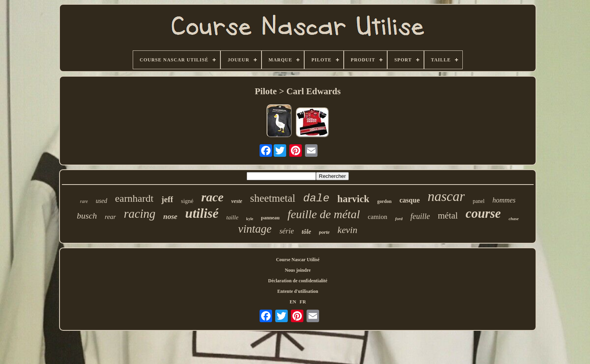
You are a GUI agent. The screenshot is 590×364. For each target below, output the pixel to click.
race (212, 197)
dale (316, 198)
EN (293, 302)
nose (170, 216)
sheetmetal (273, 198)
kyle (250, 219)
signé (187, 201)
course (483, 213)
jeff (167, 199)
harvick (353, 199)
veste (237, 201)
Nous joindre (298, 270)
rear (110, 217)
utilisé (202, 213)
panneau (271, 218)
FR (303, 302)
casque (410, 200)
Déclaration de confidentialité (298, 281)
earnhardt (134, 198)
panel (478, 201)
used (101, 201)
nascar (446, 196)
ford (399, 219)
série (287, 231)
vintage (255, 229)
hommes (504, 200)
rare (84, 201)
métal (448, 216)
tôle (307, 232)
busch (87, 216)
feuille (420, 216)
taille (232, 217)
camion (377, 217)
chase (514, 219)
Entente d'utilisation (298, 291)
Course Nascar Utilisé (298, 260)
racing (140, 214)
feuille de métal (324, 214)
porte (324, 232)
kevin (347, 230)
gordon (384, 201)
